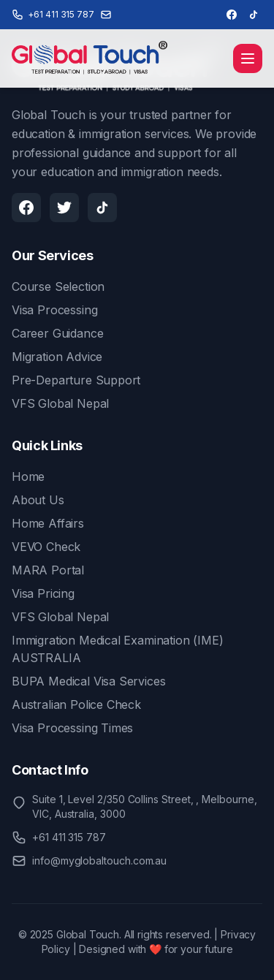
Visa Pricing (43, 593)
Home (28, 476)
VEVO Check (46, 547)
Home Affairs (48, 523)
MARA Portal (48, 570)
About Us (38, 500)
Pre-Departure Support (76, 380)
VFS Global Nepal (60, 403)
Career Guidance (57, 333)
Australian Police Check (76, 704)
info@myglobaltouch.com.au (99, 861)
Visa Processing (54, 310)
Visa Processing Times (72, 728)
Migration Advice (57, 357)
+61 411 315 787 (69, 837)
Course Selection (58, 286)
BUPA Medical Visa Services (88, 681)
